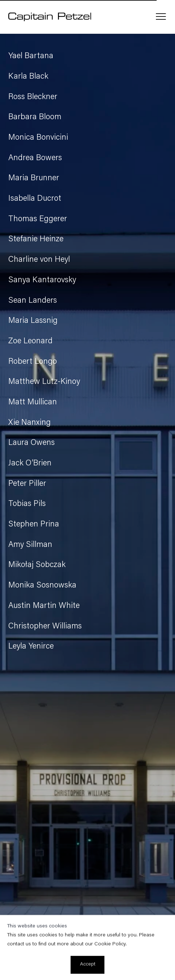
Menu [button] (161, 17)
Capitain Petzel (50, 17)
